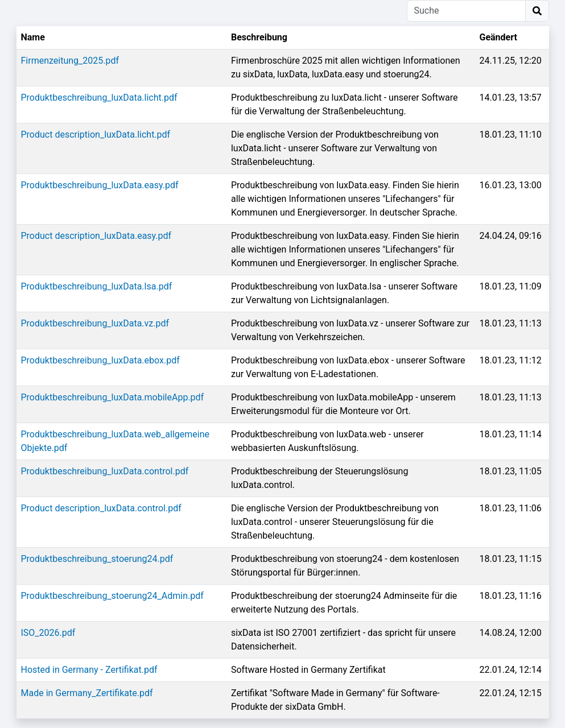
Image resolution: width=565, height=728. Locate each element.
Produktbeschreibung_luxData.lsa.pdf (97, 286)
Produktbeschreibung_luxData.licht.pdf (99, 98)
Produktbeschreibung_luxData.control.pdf (105, 471)
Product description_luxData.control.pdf (101, 508)
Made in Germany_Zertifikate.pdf (87, 693)
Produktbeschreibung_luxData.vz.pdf (95, 323)
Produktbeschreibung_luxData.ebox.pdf (100, 360)
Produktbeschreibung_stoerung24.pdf (97, 559)
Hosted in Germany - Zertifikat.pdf (89, 670)
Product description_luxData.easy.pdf (96, 236)
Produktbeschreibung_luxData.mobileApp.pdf (113, 397)
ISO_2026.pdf (48, 633)
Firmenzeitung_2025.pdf (70, 61)
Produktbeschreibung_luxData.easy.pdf (100, 185)
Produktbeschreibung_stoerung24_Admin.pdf (112, 596)
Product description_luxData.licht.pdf (96, 135)
